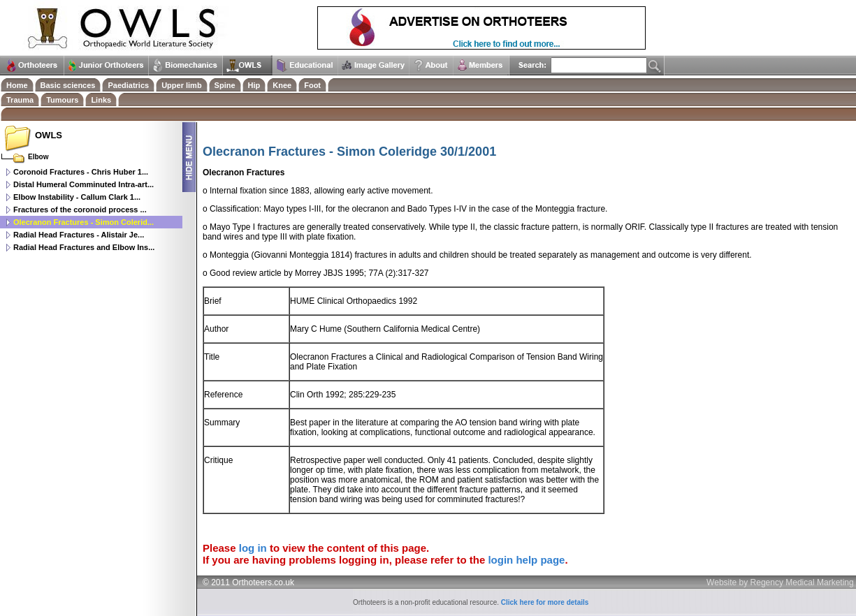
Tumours (62, 100)
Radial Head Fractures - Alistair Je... (79, 235)
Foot (312, 85)
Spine (225, 85)
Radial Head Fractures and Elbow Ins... (84, 247)
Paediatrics (128, 85)
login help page (526, 560)
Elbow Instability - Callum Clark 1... (77, 197)
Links (101, 100)
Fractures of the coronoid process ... (80, 210)
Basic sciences (68, 85)
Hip (254, 85)
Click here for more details (545, 602)
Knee (282, 85)
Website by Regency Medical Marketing (780, 582)
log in (253, 548)
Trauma (20, 100)
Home (17, 85)
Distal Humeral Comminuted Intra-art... (84, 184)
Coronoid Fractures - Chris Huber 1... (81, 172)
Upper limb (181, 85)
